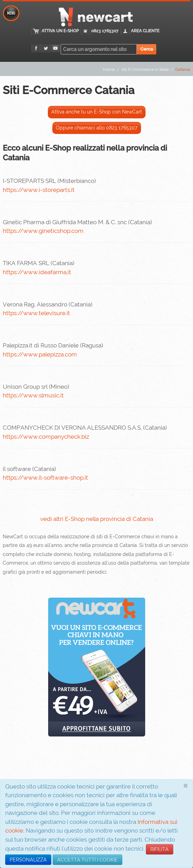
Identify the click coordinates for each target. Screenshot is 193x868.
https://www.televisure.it (36, 313)
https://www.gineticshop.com (43, 231)
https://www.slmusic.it (33, 395)
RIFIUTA (160, 849)
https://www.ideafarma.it (37, 272)
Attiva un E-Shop (60, 31)
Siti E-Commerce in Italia (145, 69)
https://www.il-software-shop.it (45, 478)
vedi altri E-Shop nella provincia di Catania (97, 519)
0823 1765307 (105, 31)
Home (109, 69)
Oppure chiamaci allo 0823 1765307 (97, 128)
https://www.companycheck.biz (46, 437)
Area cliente (146, 31)
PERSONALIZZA (28, 860)
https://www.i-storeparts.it (39, 190)
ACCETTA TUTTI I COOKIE (87, 860)
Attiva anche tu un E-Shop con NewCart (97, 112)
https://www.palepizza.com (40, 354)
